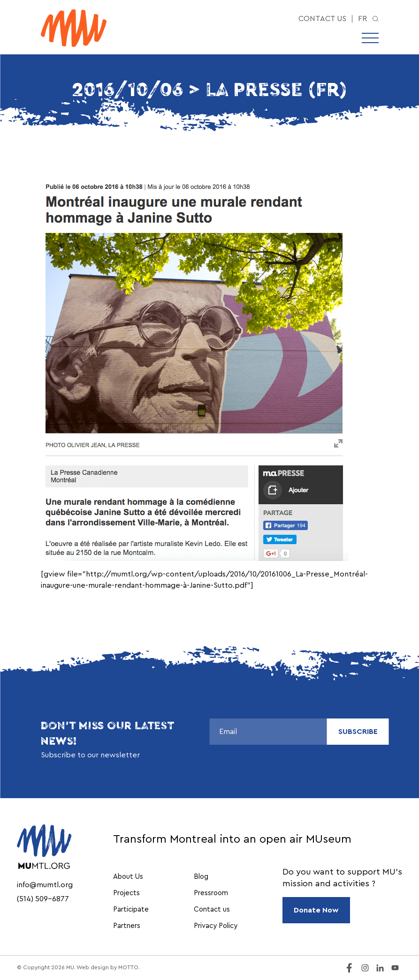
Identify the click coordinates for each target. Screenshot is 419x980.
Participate (131, 909)
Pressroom (211, 893)
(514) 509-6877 (43, 899)
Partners (127, 926)
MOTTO (128, 967)
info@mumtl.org (45, 885)
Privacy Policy (216, 926)
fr (362, 19)
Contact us (322, 19)
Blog (201, 877)
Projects (126, 893)
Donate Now (316, 910)
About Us (128, 877)
